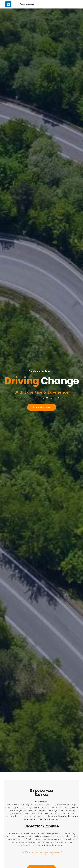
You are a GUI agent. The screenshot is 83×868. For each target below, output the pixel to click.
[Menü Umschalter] (66, 4)
